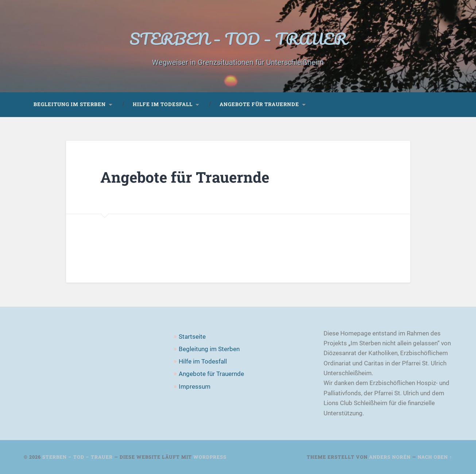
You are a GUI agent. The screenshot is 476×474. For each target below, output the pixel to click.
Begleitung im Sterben (70, 104)
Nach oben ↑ (435, 457)
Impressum (195, 386)
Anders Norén (390, 457)
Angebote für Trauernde (259, 104)
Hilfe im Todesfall (163, 104)
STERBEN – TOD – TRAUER (238, 38)
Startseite (192, 337)
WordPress (210, 457)
